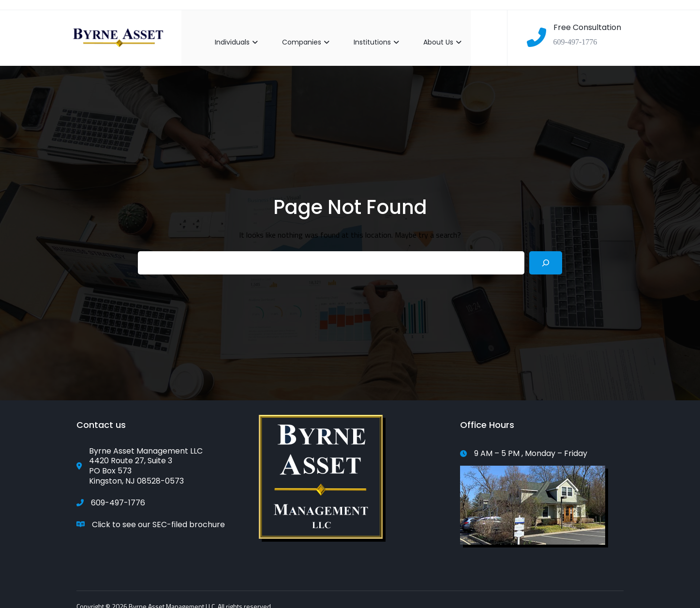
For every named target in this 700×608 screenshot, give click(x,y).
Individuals (227, 33)
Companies (297, 33)
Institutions (367, 33)
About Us (433, 33)
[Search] (546, 254)
